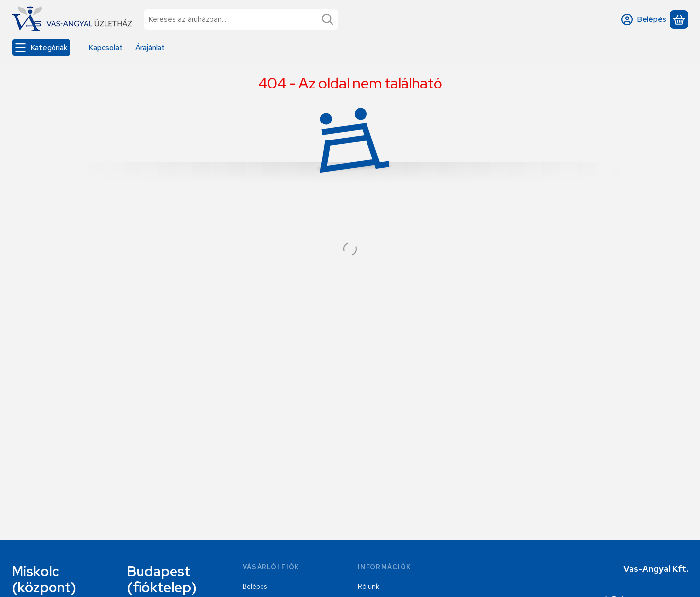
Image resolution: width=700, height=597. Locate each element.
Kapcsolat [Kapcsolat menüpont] (105, 47)
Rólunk (368, 586)
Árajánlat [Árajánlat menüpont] (150, 47)
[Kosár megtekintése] (679, 19)
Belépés (255, 586)
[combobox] (241, 19)
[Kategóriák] (41, 48)
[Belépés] (644, 19)
